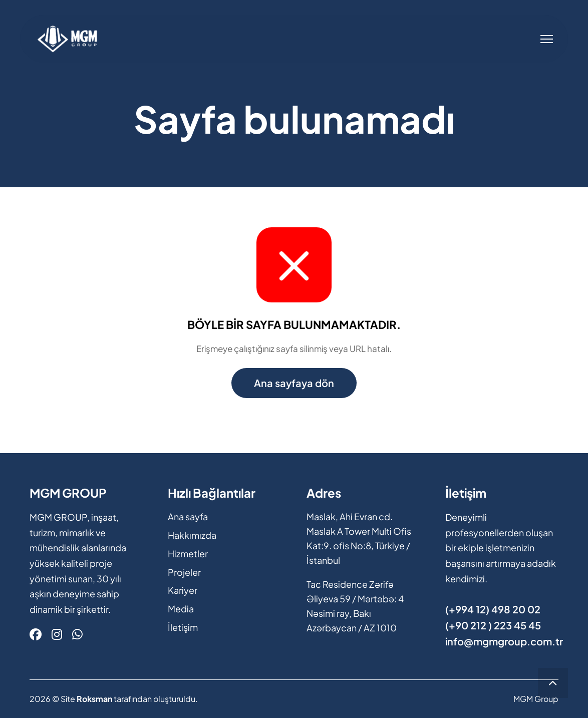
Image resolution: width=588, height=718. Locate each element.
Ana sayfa (188, 516)
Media (181, 609)
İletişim (183, 627)
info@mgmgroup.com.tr (504, 641)
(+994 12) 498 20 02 (493, 609)
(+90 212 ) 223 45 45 (493, 625)
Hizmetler (188, 554)
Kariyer (183, 590)
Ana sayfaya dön (294, 383)
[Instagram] (57, 634)
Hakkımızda (192, 535)
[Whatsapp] (77, 634)
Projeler (184, 572)
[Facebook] (36, 634)
